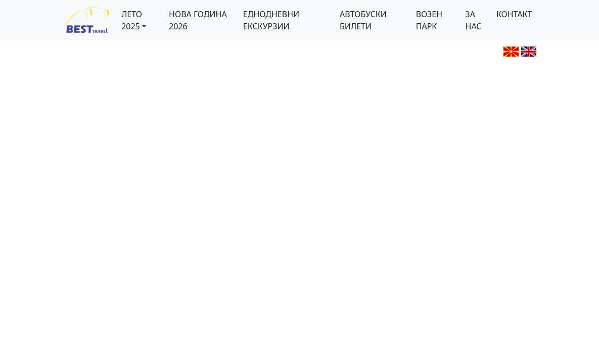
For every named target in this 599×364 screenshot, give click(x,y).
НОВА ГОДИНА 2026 (198, 20)
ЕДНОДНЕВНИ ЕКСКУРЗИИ (271, 20)
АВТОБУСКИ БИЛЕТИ (363, 20)
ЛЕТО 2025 (132, 20)
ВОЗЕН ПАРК (429, 20)
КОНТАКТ (514, 14)
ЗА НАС (474, 20)
